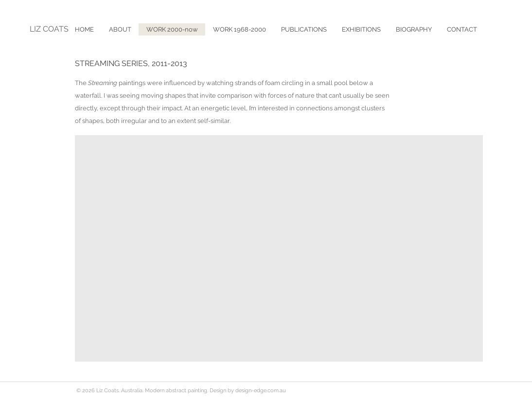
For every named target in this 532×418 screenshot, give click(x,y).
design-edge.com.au (261, 391)
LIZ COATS (49, 29)
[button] (304, 29)
